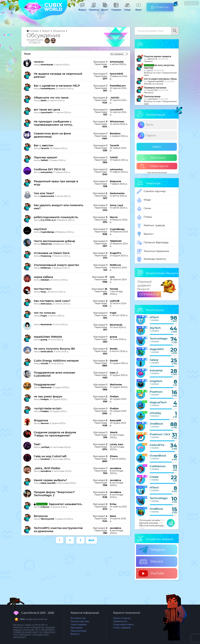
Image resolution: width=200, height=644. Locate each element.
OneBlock (156, 424)
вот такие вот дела (47, 110)
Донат (105, 9)
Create (154, 477)
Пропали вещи (152, 96)
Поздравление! (45, 385)
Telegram (152, 550)
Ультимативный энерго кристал (56, 265)
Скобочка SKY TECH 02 (50, 169)
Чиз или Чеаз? (44, 193)
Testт (37, 444)
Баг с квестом (44, 145)
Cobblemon (158, 466)
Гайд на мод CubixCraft (50, 456)
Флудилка (59, 31)
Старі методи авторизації (157, 173)
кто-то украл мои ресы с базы (160, 79)
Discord (151, 562)
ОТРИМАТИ (149, 294)
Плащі (144, 217)
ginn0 (150, 70)
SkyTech (155, 328)
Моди (144, 200)
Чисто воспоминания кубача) (54, 241)
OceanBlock (158, 456)
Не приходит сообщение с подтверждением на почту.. (53, 123)
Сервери (116, 9)
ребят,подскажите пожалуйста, (56, 217)
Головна (33, 31)
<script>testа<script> (48, 408)
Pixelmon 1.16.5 (160, 434)
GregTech (156, 381)
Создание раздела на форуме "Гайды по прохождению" (55, 434)
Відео (139, 9)
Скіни (144, 208)
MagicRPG (157, 349)
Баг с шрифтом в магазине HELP (57, 86)
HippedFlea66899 (156, 81)
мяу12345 (40, 229)
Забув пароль (154, 166)
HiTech (154, 317)
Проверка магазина (155, 88)
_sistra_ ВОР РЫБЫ (47, 468)
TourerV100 (153, 90)
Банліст (145, 234)
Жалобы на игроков (154, 84)
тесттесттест (43, 289)
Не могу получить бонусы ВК (54, 349)
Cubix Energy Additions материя (56, 361)
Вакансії (75, 634)
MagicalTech (158, 402)
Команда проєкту (151, 259)
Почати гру (160, 6)
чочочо (39, 62)
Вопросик (41, 516)
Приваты (148, 61)
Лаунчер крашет (46, 157)
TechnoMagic (159, 339)
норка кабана (43, 277)
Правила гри (120, 621)
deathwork (152, 59)
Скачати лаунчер (151, 191)
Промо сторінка (122, 618)
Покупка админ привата (158, 56)
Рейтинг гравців (151, 226)
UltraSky (155, 413)
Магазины (149, 93)
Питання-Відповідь (153, 243)
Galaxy (154, 360)
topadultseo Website (48, 337)
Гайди (127, 9)
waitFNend (152, 99)
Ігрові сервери (79, 624)
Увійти (157, 147)
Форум (82, 9)
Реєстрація (153, 158)
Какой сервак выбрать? (50, 480)
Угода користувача (123, 624)
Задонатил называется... (66, 504)
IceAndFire (157, 445)
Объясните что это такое (51, 98)
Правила (93, 9)
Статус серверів (122, 628)
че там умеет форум (48, 396)
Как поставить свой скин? (52, 301)
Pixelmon (156, 392)
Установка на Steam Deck (52, 253)
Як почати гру (78, 618)
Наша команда (78, 631)
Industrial (156, 370)
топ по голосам (45, 313)
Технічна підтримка (153, 251)
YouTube (151, 573)
